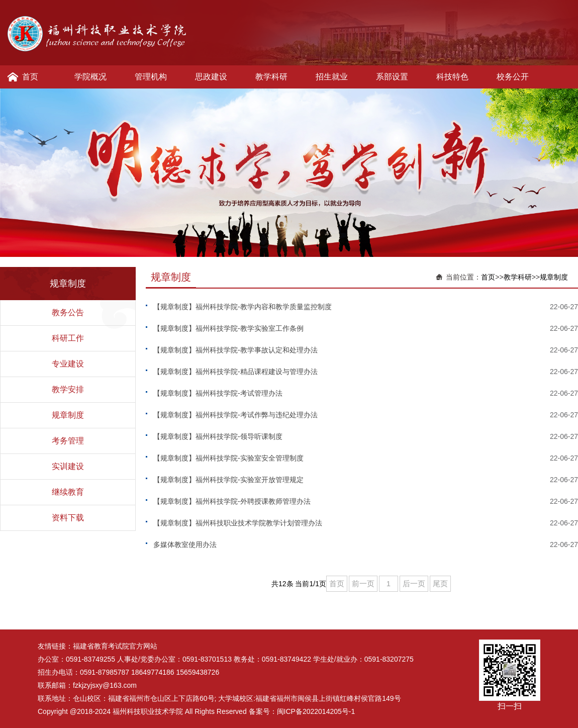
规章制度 (68, 415)
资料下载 (68, 518)
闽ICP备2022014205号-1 (316, 711)
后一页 (414, 583)
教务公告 (68, 312)
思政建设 (211, 77)
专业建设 (68, 364)
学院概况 (90, 77)
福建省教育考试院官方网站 (115, 646)
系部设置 (392, 77)
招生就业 (332, 77)
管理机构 (151, 77)
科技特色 (452, 77)
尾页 (440, 583)
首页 (30, 77)
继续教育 (68, 492)
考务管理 (68, 441)
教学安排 (68, 389)
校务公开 (513, 77)
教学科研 (271, 77)
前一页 (363, 583)
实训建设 (68, 466)
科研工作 (68, 338)
